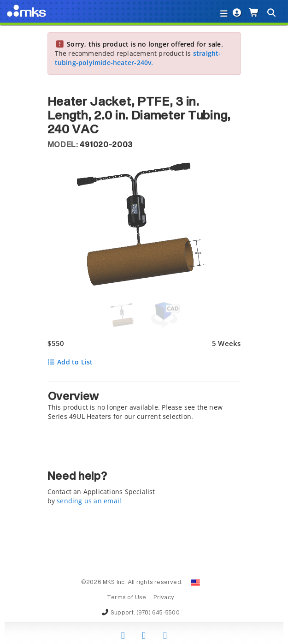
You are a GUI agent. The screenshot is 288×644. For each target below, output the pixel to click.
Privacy (164, 598)
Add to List (70, 362)
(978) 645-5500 (158, 613)
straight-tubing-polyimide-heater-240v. (138, 58)
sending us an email (89, 501)
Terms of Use (127, 598)
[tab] (144, 403)
